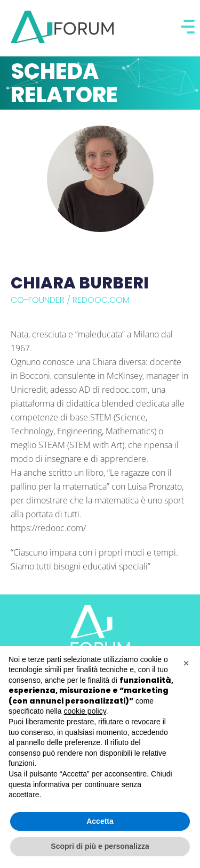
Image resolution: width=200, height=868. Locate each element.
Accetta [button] (100, 821)
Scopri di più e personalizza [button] (100, 846)
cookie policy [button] (85, 711)
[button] (186, 663)
